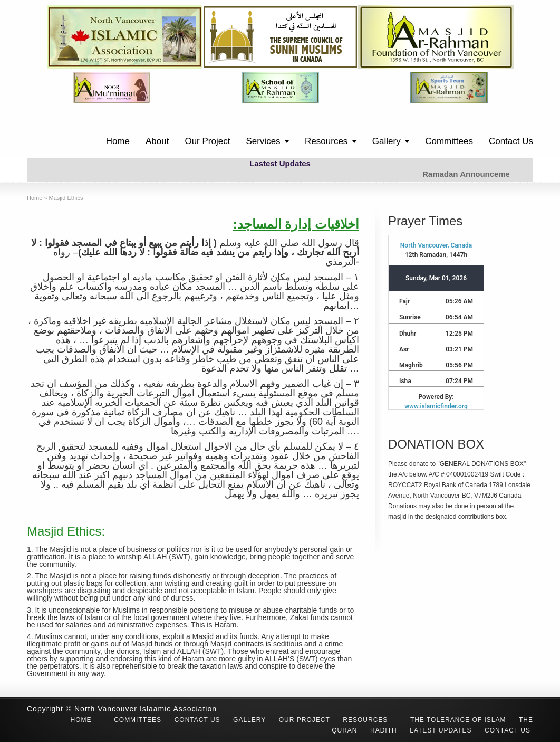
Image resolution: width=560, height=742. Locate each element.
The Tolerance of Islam (458, 720)
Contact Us (511, 141)
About (157, 141)
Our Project (207, 141)
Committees (449, 141)
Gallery (387, 141)
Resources (326, 141)
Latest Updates (441, 730)
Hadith (384, 730)
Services (263, 141)
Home (118, 141)
